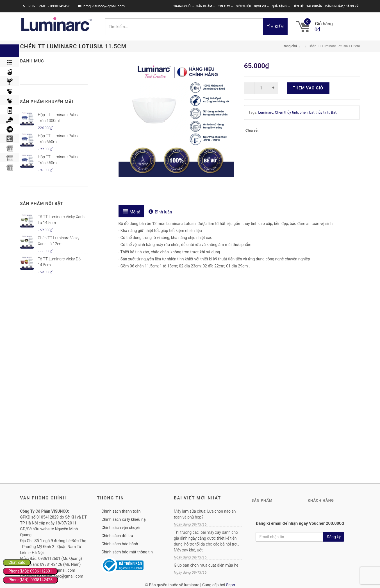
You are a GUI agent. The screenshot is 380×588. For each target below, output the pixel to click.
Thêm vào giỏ (308, 88)
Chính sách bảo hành (120, 544)
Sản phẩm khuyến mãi (47, 102)
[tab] (132, 211)
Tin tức (225, 6)
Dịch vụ (261, 6)
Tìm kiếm (276, 27)
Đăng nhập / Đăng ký (342, 6)
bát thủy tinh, (320, 112)
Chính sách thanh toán (121, 511)
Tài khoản (314, 6)
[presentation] (132, 211)
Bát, (334, 112)
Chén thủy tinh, (287, 112)
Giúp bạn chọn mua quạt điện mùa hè (206, 565)
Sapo (231, 585)
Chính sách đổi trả (117, 536)
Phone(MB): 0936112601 (30, 571)
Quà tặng (281, 6)
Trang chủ (183, 6)
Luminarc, (267, 112)
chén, (304, 112)
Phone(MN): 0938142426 (30, 580)
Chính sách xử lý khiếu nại (124, 519)
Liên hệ (298, 6)
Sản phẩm (206, 6)
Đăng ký (334, 537)
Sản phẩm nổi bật (42, 204)
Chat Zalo (17, 562)
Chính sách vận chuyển (121, 528)
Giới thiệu (243, 6)
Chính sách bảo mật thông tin (127, 552)
